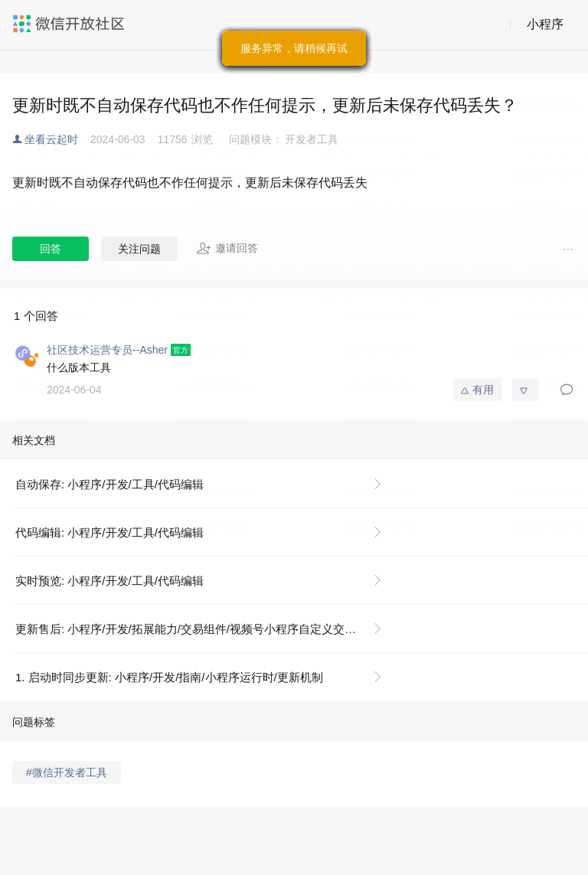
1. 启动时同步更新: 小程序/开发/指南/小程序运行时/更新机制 (169, 677)
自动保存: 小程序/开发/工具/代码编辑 (109, 484)
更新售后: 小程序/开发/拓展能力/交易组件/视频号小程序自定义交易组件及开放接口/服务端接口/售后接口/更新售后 (205, 629)
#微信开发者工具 (67, 772)
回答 (51, 249)
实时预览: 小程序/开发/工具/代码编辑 (109, 581)
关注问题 (139, 249)
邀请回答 (227, 248)
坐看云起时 (51, 139)
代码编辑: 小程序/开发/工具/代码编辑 (109, 532)
